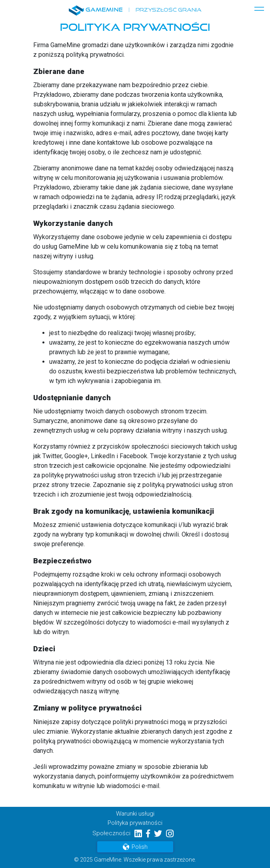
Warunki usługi (135, 814)
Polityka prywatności (135, 823)
